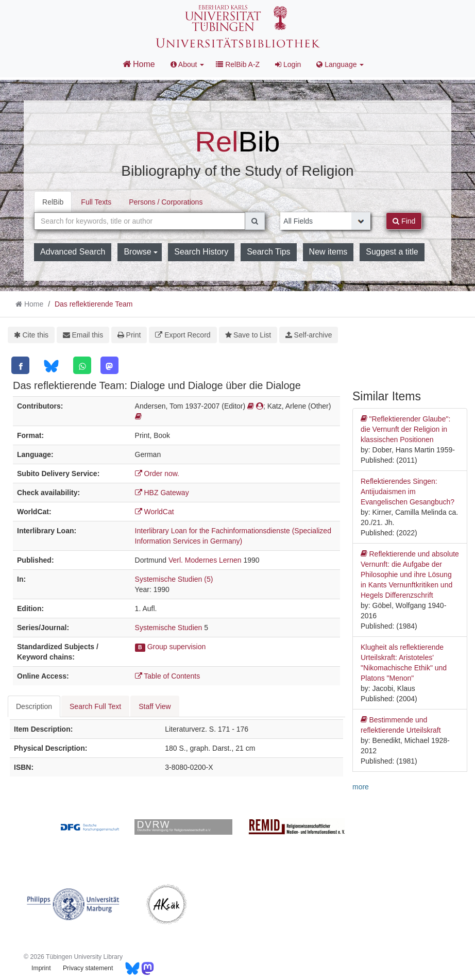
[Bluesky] (51, 366)
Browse (141, 252)
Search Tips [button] (268, 252)
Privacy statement (88, 968)
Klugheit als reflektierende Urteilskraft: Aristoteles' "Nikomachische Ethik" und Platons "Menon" (404, 663)
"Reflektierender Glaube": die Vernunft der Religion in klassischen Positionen (405, 429)
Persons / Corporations (166, 202)
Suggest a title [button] (392, 252)
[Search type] (325, 221)
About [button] (188, 64)
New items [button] (328, 252)
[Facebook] (20, 365)
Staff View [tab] (155, 706)
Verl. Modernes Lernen (205, 560)
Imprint (41, 968)
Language (340, 64)
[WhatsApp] (82, 365)
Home (139, 64)
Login (288, 64)
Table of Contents (168, 676)
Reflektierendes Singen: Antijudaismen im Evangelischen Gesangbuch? (408, 492)
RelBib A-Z (238, 64)
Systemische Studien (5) (174, 579)
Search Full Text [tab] (95, 706)
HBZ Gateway (162, 493)
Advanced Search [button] (73, 252)
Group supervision (177, 647)
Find (404, 221)
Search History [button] (201, 252)
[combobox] (140, 221)
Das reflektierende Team (94, 304)
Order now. (157, 474)
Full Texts (96, 202)
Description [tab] (34, 706)
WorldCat (155, 512)
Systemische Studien (169, 628)
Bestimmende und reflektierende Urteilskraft (401, 724)
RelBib (53, 202)
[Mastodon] (109, 365)
